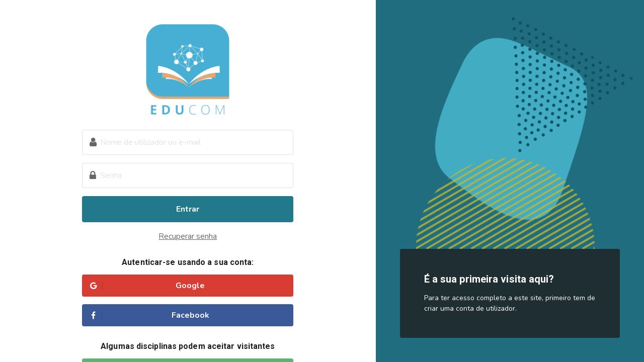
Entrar (188, 209)
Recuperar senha (188, 236)
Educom (188, 69)
